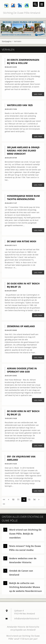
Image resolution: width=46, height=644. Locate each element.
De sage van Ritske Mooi (22, 241)
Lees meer (38, 94)
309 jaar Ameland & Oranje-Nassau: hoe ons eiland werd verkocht (24, 151)
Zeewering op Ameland (21, 326)
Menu (42, 4)
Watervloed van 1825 (20, 105)
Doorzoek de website (35, 4)
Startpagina (7, 41)
